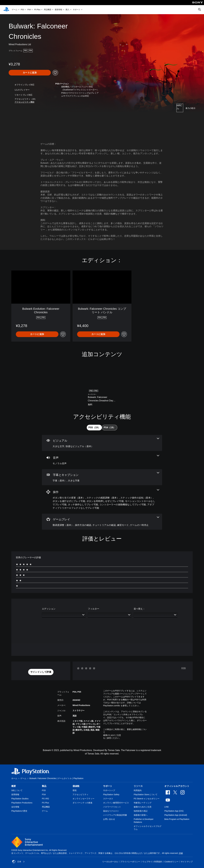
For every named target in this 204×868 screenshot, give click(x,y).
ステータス (108, 799)
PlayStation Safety (111, 794)
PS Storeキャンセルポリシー (147, 799)
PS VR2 (45, 799)
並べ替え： (139, 609)
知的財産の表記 (141, 811)
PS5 (22, 10)
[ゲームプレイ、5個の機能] (102, 522)
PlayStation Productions (22, 803)
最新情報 (58, 10)
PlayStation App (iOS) (174, 811)
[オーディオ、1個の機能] (102, 460)
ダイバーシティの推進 (82, 803)
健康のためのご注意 (112, 735)
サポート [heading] (108, 786)
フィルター (94, 609)
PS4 (29, 10)
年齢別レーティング (143, 803)
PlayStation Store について (146, 794)
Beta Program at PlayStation (177, 819)
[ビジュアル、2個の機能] (102, 443)
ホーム (14, 778)
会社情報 (15, 807)
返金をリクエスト (111, 811)
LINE (167, 807)
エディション (49, 609)
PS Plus (37, 10)
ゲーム (15, 10)
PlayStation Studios (20, 799)
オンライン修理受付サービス (116, 803)
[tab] (94, 428)
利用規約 (138, 790)
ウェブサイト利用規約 (152, 862)
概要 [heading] (14, 786)
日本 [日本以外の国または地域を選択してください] (18, 862)
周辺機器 (48, 10)
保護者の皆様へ (141, 815)
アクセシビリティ (80, 794)
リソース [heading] (138, 786)
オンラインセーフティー (83, 799)
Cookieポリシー (171, 862)
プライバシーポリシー (130, 862)
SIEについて (17, 790)
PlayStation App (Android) (176, 815)
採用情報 (15, 794)
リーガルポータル (110, 862)
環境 (75, 790)
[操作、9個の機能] (102, 499)
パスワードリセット (112, 807)
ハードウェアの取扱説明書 (115, 815)
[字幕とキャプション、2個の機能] (102, 477)
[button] (24, 102)
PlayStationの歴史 (19, 811)
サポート (77, 10)
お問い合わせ (109, 819)
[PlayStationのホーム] (6, 10)
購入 (67, 10)
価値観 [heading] (76, 786)
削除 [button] (184, 668)
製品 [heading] (44, 786)
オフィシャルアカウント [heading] (177, 786)
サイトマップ (187, 862)
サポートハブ (109, 790)
